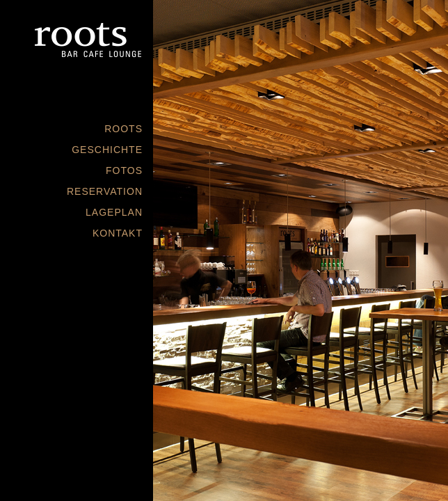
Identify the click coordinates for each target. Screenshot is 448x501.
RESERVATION (105, 191)
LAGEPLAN (114, 212)
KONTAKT (118, 233)
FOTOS (124, 170)
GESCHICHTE (107, 150)
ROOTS (123, 129)
